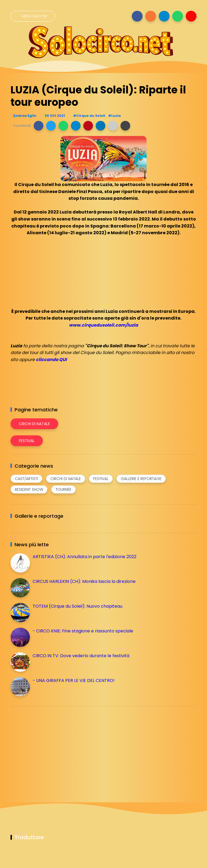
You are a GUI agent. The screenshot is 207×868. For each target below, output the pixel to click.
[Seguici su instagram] (151, 16)
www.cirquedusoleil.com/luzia (103, 325)
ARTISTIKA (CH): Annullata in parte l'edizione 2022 (84, 557)
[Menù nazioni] (33, 16)
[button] (39, 126)
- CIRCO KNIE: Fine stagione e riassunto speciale (83, 631)
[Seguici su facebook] (137, 16)
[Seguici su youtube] (191, 16)
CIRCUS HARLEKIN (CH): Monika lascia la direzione (84, 581)
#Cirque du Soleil (89, 116)
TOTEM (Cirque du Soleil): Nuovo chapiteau (77, 606)
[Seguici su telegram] (164, 16)
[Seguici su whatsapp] (178, 16)
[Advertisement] (51, 748)
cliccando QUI (51, 360)
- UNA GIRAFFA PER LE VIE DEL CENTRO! (74, 680)
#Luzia (114, 116)
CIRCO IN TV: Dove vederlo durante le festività (81, 656)
